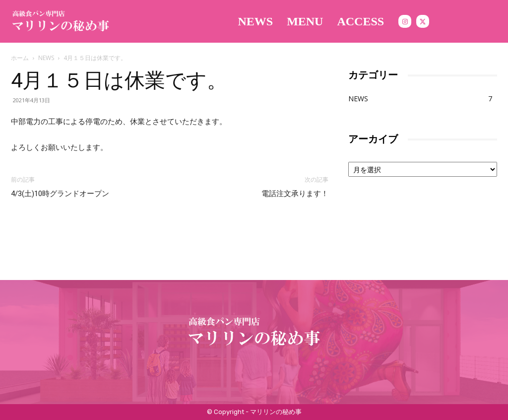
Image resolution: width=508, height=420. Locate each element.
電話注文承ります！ (295, 194)
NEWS (46, 58)
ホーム (20, 58)
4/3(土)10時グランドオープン (60, 194)
